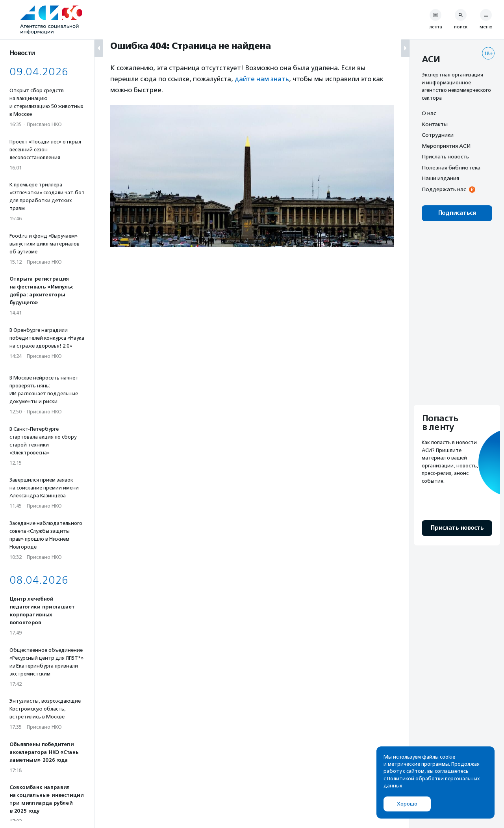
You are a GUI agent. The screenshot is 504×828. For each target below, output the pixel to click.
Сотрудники (438, 135)
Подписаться (457, 213)
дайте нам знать (262, 79)
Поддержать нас (444, 189)
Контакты (435, 124)
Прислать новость (445, 156)
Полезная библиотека (451, 167)
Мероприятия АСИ (446, 146)
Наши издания (440, 178)
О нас (429, 113)
